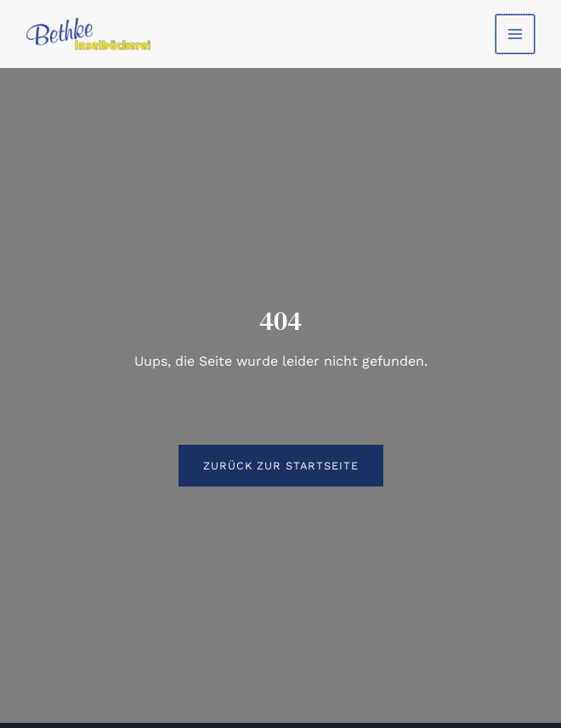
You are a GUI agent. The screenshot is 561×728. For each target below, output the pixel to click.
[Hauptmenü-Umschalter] (514, 34)
